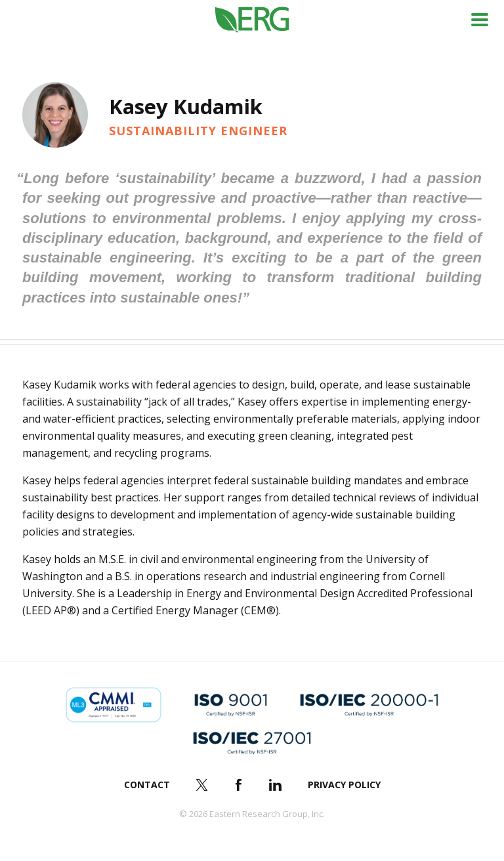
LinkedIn (276, 785)
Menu (480, 20)
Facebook (239, 785)
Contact (147, 785)
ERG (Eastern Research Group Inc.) (252, 20)
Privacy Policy (344, 785)
